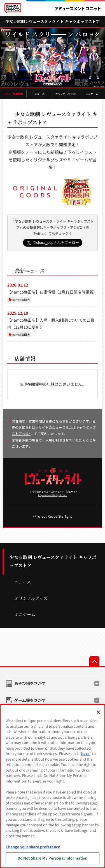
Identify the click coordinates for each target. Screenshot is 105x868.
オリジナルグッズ (66, 94)
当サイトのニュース (50, 427)
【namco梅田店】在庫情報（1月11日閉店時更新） (52, 292)
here (85, 753)
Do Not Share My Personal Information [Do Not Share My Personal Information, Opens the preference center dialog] (53, 858)
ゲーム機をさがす (30, 700)
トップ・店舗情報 (13, 94)
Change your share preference (33, 847)
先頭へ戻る (94, 661)
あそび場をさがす (30, 683)
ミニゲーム (92, 94)
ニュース (39, 94)
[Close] (98, 712)
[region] (53, 786)
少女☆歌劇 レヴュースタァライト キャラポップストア (53, 561)
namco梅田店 (21, 300)
